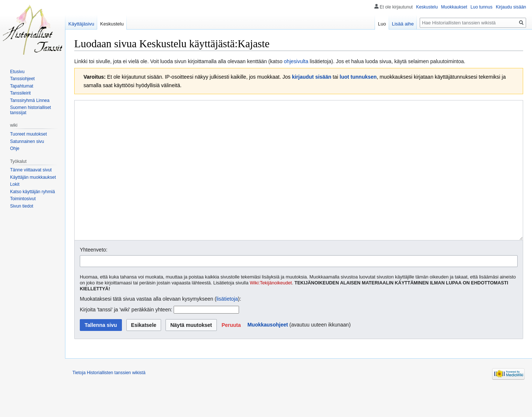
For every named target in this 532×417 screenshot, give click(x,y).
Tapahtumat (22, 86)
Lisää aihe (403, 24)
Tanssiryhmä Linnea (30, 100)
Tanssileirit (20, 93)
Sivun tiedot (22, 206)
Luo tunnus (482, 7)
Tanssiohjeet (22, 79)
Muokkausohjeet (268, 352)
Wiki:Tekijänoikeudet (271, 311)
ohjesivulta (296, 61)
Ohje (15, 148)
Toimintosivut (23, 199)
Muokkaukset (454, 7)
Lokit (15, 184)
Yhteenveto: (94, 277)
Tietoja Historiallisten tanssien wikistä (109, 400)
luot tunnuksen (358, 77)
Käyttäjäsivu (81, 24)
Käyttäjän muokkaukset (33, 177)
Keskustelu (427, 7)
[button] (231, 353)
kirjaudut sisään (312, 77)
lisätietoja (227, 327)
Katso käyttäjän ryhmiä (32, 192)
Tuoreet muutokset (28, 134)
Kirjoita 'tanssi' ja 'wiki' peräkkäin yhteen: (126, 337)
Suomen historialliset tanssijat (30, 110)
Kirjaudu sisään (511, 7)
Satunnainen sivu (27, 141)
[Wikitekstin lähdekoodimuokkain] (299, 184)
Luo (382, 24)
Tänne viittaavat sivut (31, 170)
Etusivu (17, 72)
